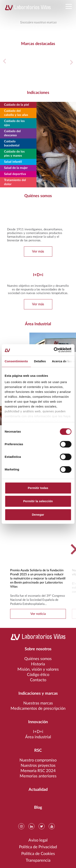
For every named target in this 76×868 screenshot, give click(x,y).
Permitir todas (38, 488)
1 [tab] (34, 27)
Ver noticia (38, 614)
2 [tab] (37, 27)
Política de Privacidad (38, 847)
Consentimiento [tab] (16, 361)
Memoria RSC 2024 (38, 771)
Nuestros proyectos (38, 766)
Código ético (38, 675)
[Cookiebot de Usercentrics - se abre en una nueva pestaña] (54, 350)
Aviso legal (38, 840)
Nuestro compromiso (38, 760)
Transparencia (38, 860)
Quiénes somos (38, 659)
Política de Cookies (38, 854)
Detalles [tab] (40, 361)
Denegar (38, 515)
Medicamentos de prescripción (38, 709)
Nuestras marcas (38, 703)
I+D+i (38, 732)
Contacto (38, 680)
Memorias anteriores (38, 776)
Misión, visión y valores (38, 669)
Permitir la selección (38, 501)
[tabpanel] (38, 15)
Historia (38, 664)
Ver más (38, 251)
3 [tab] (40, 27)
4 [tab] (43, 27)
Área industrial (38, 737)
